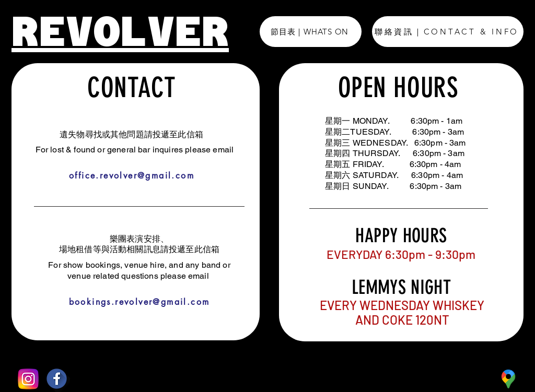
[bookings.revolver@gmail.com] (139, 302)
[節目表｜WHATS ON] (311, 32)
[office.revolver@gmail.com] (132, 176)
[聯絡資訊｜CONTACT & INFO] (448, 32)
